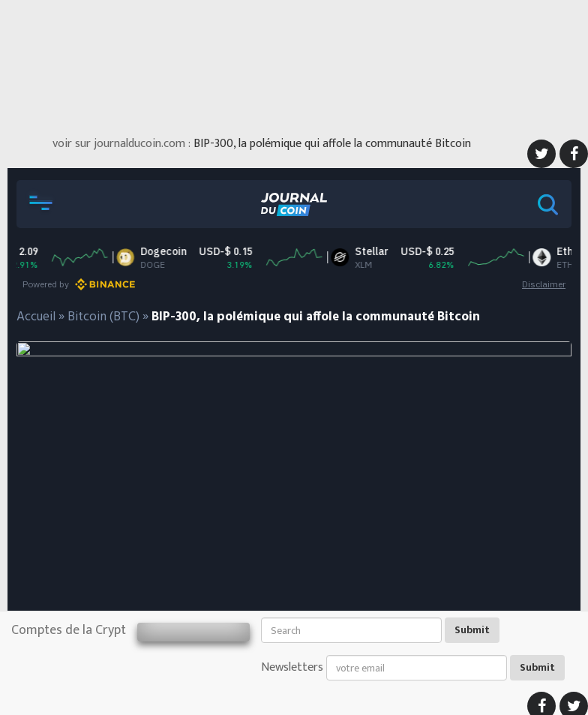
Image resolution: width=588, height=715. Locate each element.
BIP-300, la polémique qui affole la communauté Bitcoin (332, 144)
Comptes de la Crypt (69, 630)
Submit (472, 630)
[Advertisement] (294, 64)
